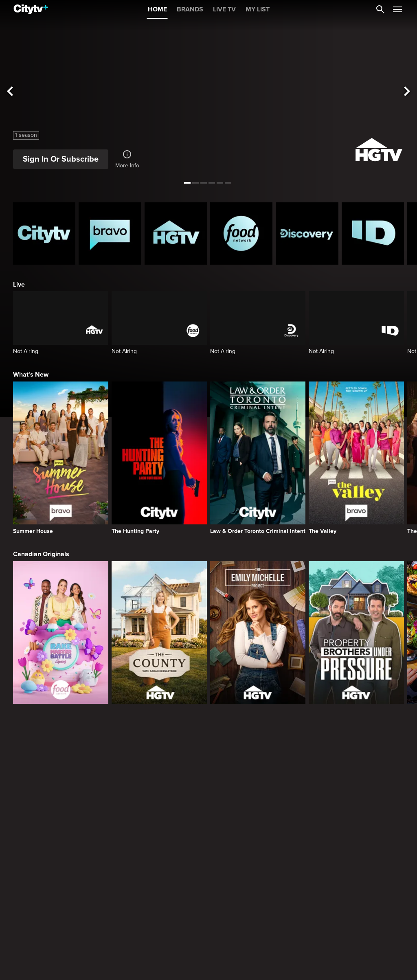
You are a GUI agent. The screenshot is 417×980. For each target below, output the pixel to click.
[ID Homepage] (373, 233)
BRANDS (190, 9)
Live (19, 285)
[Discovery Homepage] (307, 233)
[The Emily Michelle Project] (258, 633)
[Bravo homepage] (110, 233)
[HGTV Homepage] (176, 233)
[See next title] (407, 92)
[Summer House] (61, 458)
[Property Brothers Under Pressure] (356, 633)
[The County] (159, 633)
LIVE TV (224, 9)
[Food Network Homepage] (241, 233)
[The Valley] (356, 458)
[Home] (31, 9)
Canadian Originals (41, 554)
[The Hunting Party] (159, 458)
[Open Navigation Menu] (397, 9)
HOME (157, 9)
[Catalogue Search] (380, 9)
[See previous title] (10, 92)
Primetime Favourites (45, 870)
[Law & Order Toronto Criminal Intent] (258, 458)
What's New (31, 375)
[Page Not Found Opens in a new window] (208, 785)
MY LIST (258, 9)
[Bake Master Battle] (61, 633)
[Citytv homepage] (44, 233)
